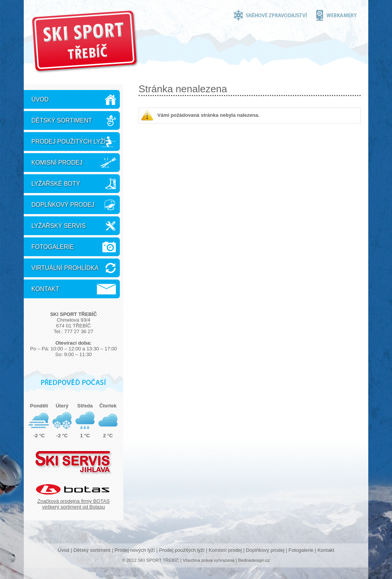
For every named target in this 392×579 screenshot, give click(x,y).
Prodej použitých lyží (69, 141)
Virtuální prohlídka (65, 268)
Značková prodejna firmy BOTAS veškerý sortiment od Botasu (73, 504)
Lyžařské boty (56, 184)
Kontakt (45, 289)
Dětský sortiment (62, 120)
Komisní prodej (57, 163)
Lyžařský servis (59, 226)
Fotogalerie (53, 247)
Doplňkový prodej (63, 205)
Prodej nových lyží (135, 550)
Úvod (40, 99)
